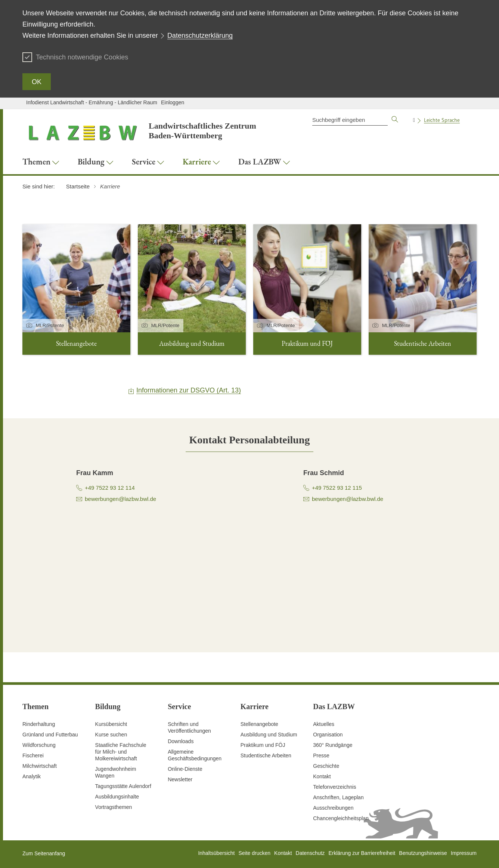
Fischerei (33, 755)
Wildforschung (39, 745)
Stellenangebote (259, 724)
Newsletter (180, 779)
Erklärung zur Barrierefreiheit (362, 853)
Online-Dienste (185, 769)
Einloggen (173, 102)
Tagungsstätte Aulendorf (123, 786)
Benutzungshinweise (423, 853)
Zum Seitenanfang (44, 853)
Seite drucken (254, 853)
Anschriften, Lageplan (338, 797)
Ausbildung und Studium (269, 735)
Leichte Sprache (442, 120)
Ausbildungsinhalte (117, 797)
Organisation (328, 735)
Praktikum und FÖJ (263, 745)
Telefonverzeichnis (334, 787)
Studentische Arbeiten (266, 755)
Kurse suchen (111, 735)
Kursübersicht (111, 724)
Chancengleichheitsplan (341, 818)
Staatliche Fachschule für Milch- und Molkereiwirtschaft (121, 752)
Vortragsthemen (114, 807)
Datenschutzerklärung (200, 36)
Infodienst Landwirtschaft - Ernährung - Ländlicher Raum (92, 102)
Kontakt (322, 776)
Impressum (464, 853)
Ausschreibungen (333, 808)
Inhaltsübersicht (216, 853)
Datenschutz (310, 853)
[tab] (250, 440)
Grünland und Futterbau (50, 735)
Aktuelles (324, 724)
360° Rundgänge (333, 745)
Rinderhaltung (39, 724)
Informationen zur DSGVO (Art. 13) (189, 390)
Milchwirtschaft (40, 766)
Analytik (32, 776)
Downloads (181, 741)
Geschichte (326, 766)
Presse (321, 755)
